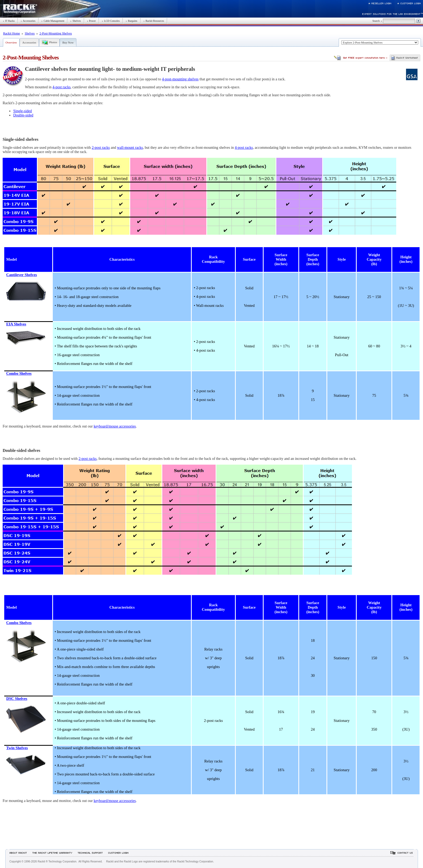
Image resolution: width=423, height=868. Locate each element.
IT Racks (9, 21)
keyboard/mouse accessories (115, 426)
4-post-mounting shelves (180, 79)
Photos (53, 42)
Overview (11, 42)
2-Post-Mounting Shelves (56, 33)
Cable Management (53, 21)
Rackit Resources (154, 21)
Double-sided (23, 115)
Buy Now (68, 42)
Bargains (131, 21)
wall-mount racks (130, 148)
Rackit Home (12, 33)
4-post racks (62, 87)
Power (91, 21)
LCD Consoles (111, 21)
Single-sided (23, 111)
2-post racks (101, 148)
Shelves (75, 21)
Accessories (28, 21)
